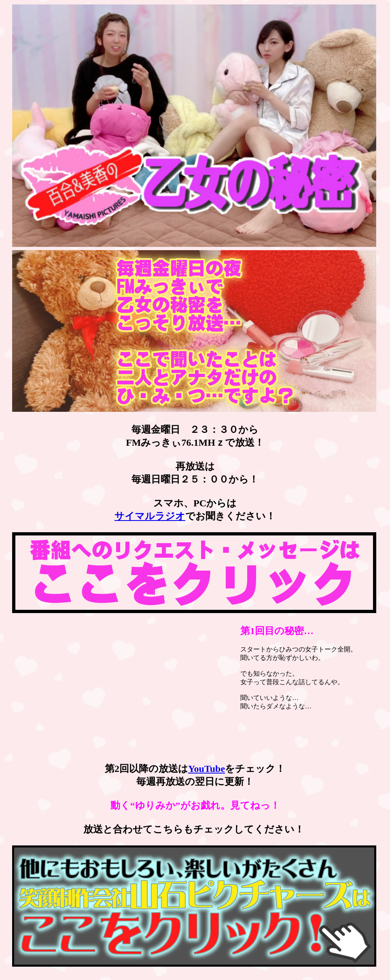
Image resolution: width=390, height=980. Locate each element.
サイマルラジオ (150, 516)
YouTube (207, 769)
